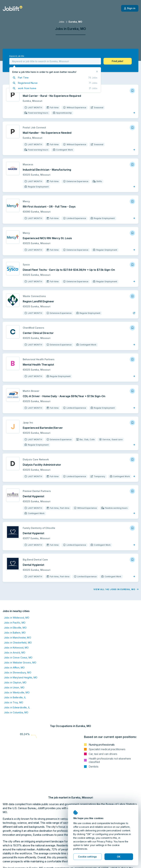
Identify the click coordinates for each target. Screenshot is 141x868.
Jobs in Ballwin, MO (15, 633)
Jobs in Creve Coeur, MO (18, 658)
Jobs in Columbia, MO (16, 712)
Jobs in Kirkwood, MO (16, 648)
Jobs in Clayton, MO (15, 682)
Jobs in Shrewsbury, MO (18, 672)
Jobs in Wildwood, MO (17, 618)
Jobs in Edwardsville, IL (17, 707)
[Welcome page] (13, 8)
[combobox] (55, 61)
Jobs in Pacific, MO (15, 623)
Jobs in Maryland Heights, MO (21, 677)
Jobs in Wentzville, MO (17, 692)
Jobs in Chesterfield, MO (18, 643)
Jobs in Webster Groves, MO (20, 663)
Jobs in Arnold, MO (15, 653)
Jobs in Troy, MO (14, 702)
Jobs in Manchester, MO (18, 638)
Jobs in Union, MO (14, 687)
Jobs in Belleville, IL (15, 697)
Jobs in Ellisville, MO (15, 628)
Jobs (62, 22)
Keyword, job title (17, 56)
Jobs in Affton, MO (14, 668)
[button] (118, 61)
